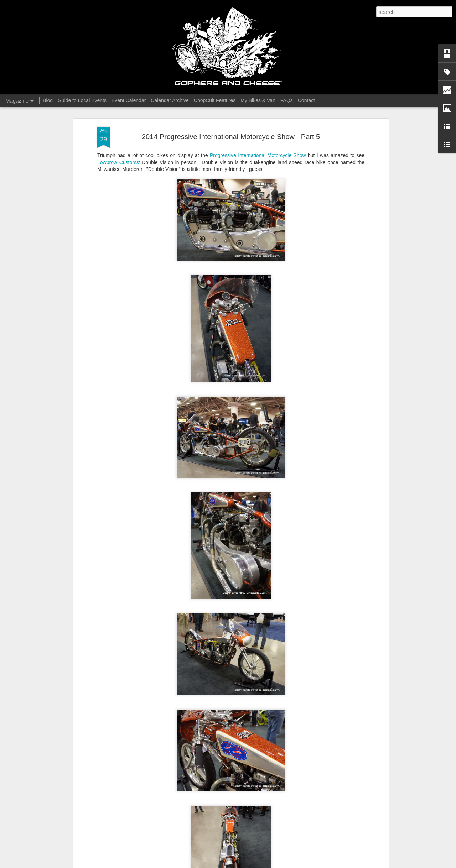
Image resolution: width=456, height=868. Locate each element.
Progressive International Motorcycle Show (258, 155)
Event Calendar (129, 100)
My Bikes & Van (258, 100)
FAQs (287, 100)
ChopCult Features (215, 100)
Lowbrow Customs (118, 162)
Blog (48, 100)
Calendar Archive (170, 100)
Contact (306, 100)
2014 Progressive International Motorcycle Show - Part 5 (231, 137)
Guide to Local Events (82, 100)
